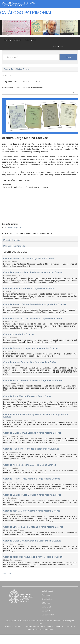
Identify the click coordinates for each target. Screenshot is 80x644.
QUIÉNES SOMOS (12, 40)
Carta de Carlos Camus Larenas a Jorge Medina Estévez (32, 433)
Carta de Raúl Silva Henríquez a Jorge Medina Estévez (31, 449)
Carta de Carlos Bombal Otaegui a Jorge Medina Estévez (32, 541)
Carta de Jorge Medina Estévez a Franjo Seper (27, 396)
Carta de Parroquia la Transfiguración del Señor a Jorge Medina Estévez (36, 416)
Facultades (46, 595)
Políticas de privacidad (13, 626)
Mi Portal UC (47, 607)
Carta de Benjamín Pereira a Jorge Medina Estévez (29, 288)
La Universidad (47, 591)
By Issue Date (11, 82)
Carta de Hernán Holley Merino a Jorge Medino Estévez (32, 479)
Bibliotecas (46, 603)
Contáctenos (27, 626)
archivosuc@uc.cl (14, 228)
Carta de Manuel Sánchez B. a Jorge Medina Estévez (30, 362)
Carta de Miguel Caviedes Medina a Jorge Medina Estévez (33, 272)
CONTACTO (31, 40)
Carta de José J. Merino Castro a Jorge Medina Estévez (32, 511)
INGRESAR (58, 46)
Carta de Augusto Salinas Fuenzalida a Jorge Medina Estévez (35, 304)
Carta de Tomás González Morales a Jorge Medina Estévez (33, 318)
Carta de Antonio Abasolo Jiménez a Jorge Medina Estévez (33, 380)
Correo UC (46, 611)
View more (6, 574)
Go (74, 92)
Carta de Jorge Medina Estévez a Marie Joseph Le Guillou (33, 557)
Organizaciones (48, 599)
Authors (27, 82)
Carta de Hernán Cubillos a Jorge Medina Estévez (29, 258)
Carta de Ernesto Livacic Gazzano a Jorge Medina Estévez (33, 527)
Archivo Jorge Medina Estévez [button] (18, 69)
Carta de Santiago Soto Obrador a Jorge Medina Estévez (32, 495)
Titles (38, 82)
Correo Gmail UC (48, 615)
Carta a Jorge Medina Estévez (19, 334)
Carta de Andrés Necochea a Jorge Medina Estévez (30, 465)
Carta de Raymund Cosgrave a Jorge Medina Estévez (31, 348)
